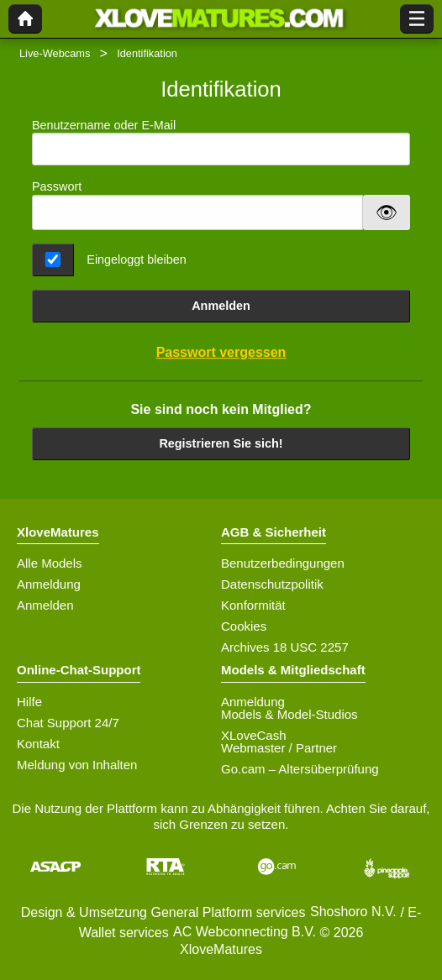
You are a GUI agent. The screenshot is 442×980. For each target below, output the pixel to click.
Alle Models (50, 563)
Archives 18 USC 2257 (285, 647)
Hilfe (29, 702)
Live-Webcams (55, 53)
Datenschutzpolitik (272, 584)
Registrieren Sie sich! (221, 443)
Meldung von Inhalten (77, 765)
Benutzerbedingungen (283, 563)
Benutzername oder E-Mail (221, 142)
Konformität (253, 605)
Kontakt (38, 744)
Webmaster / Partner (279, 748)
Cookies (244, 626)
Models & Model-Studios (289, 714)
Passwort (57, 186)
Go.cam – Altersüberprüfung (300, 769)
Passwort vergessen (221, 352)
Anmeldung (49, 584)
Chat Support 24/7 (68, 723)
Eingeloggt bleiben (136, 259)
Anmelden (221, 306)
